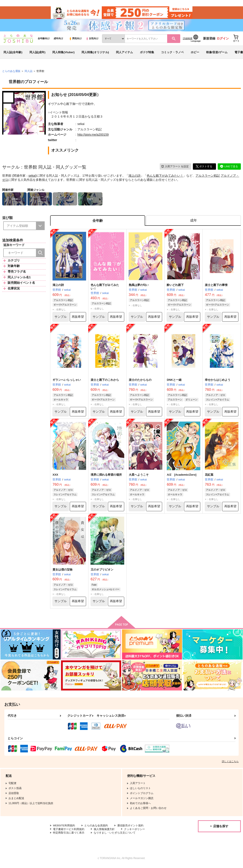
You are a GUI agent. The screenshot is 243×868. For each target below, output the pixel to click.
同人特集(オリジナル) (95, 53)
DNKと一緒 (174, 381)
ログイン (223, 39)
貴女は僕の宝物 (62, 571)
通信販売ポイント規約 (131, 827)
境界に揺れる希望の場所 (106, 476)
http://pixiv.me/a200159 (93, 136)
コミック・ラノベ (172, 53)
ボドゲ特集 (147, 53)
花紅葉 (209, 476)
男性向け (75, 39)
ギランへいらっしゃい (67, 381)
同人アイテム (124, 53)
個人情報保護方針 (104, 831)
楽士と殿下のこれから (105, 381)
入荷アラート (175, 167)
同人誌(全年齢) (13, 53)
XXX (55, 476)
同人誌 (29, 72)
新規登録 (209, 39)
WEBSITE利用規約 (64, 827)
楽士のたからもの (140, 381)
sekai (32, 176)
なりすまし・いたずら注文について (115, 835)
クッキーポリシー (134, 831)
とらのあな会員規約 (96, 827)
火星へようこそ (139, 476)
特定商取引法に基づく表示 (69, 835)
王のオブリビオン (102, 571)
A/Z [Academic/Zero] (182, 476)
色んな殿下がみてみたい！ (165, 176)
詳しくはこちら (230, 763)
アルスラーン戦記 (208, 176)
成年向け (58, 39)
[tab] (194, 222)
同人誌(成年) (37, 53)
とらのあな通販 (11, 72)
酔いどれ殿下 (175, 286)
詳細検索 (188, 39)
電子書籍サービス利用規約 (69, 831)
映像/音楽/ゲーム (217, 53)
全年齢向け (44, 39)
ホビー (195, 53)
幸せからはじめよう (218, 381)
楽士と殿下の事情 (216, 286)
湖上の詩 (134, 176)
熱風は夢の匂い (139, 286)
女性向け (92, 39)
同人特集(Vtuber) (63, 53)
